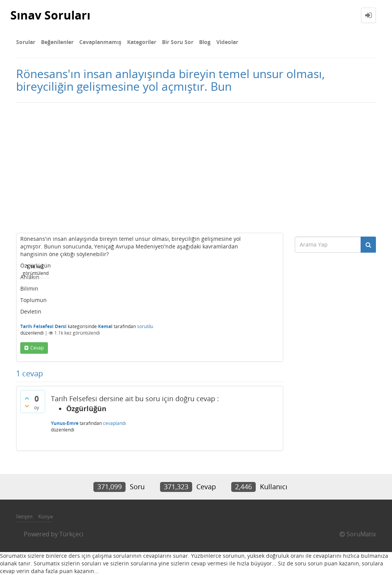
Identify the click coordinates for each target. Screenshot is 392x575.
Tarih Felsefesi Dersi (43, 326)
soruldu (145, 326)
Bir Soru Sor (178, 42)
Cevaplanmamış (100, 42)
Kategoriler (142, 42)
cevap (37, 348)
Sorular (26, 42)
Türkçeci (71, 534)
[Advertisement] (196, 168)
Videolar (227, 42)
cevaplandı (114, 423)
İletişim (24, 516)
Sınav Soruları (50, 15)
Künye (46, 516)
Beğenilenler (57, 42)
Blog (205, 42)
